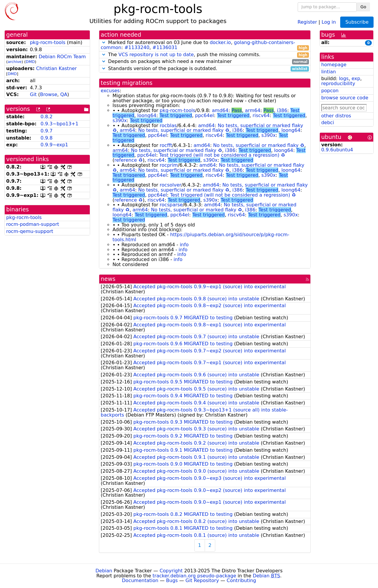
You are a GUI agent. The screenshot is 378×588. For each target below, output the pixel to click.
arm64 (253, 110)
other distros (336, 116)
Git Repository (202, 580)
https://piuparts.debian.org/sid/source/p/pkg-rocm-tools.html (201, 237)
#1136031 (165, 47)
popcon (330, 91)
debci (328, 123)
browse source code (345, 98)
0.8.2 (47, 117)
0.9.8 (47, 138)
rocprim (169, 165)
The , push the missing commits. (205, 55)
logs (344, 78)
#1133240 (137, 47)
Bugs (172, 580)
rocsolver (171, 185)
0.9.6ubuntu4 (337, 150)
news (108, 279)
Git (33, 94)
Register (307, 22)
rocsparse (171, 205)
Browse (49, 94)
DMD (30, 62)
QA (64, 94)
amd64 (220, 110)
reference (126, 160)
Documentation (140, 580)
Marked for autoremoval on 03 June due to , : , (205, 45)
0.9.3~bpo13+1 (59, 124)
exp (356, 78)
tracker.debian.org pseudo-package (194, 576)
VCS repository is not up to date (156, 55)
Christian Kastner (56, 68)
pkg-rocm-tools (48, 42)
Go (363, 7)
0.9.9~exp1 (54, 145)
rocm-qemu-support (30, 231)
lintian (329, 72)
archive (15, 62)
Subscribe (357, 22)
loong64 (147, 115)
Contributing (242, 580)
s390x (120, 120)
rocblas (168, 125)
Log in (329, 22)
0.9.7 (47, 131)
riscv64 (261, 115)
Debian (104, 571)
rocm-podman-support (33, 224)
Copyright (171, 571)
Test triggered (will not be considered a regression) (219, 155)
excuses (110, 91)
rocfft (166, 145)
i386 (282, 110)
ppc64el (204, 115)
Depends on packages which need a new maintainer (205, 62)
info (184, 245)
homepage (334, 65)
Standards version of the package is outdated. (205, 69)
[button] (104, 42)
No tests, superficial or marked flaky (260, 125)
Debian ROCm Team (62, 57)
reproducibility (338, 84)
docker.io (220, 42)
